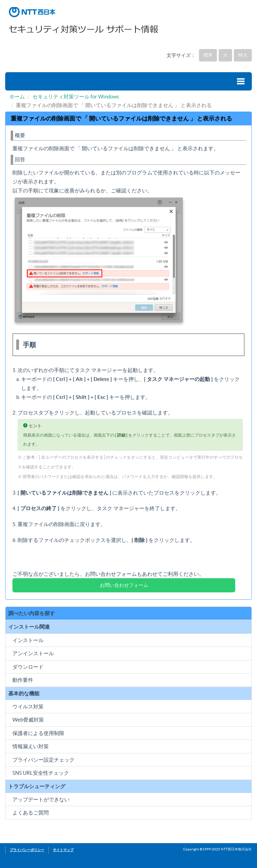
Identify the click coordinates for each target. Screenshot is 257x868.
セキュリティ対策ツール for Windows (76, 97)
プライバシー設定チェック (44, 760)
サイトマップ (63, 850)
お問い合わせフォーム (124, 585)
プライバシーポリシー (27, 850)
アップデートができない (41, 799)
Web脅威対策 (28, 720)
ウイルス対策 (28, 707)
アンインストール (33, 653)
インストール (28, 640)
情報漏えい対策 (31, 746)
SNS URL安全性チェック (41, 773)
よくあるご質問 (31, 813)
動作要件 (23, 680)
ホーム (17, 97)
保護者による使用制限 (38, 733)
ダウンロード (28, 667)
